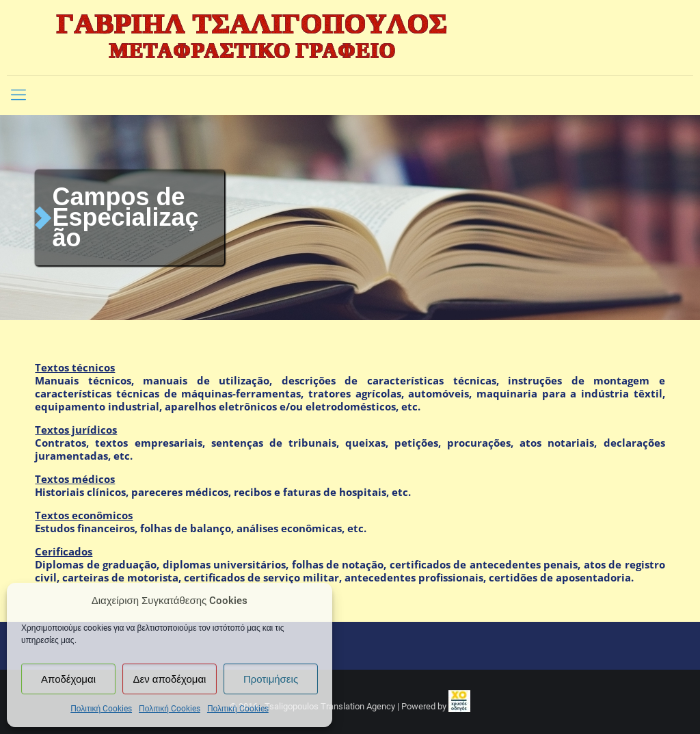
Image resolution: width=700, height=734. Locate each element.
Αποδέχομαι (68, 679)
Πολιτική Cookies (101, 709)
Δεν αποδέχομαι (170, 679)
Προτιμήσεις (271, 679)
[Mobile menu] (18, 95)
